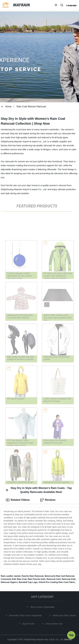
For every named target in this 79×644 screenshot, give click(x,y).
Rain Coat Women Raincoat (31, 107)
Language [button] (71, 5)
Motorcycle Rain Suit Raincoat (59, 576)
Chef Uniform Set (55, 624)
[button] (56, 5)
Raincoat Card (54, 579)
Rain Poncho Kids (37, 579)
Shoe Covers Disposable (43, 607)
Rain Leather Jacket (11, 576)
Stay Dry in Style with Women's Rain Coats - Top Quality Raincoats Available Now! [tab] (39, 490)
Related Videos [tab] (18, 500)
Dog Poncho (29, 624)
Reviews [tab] (48, 500)
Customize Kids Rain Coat (14, 579)
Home (8, 107)
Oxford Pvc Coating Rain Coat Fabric (57, 582)
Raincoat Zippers (9, 582)
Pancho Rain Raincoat (32, 576)
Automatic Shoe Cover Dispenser (26, 615)
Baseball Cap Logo (28, 582)
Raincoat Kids (69, 579)
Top (71, 635)
